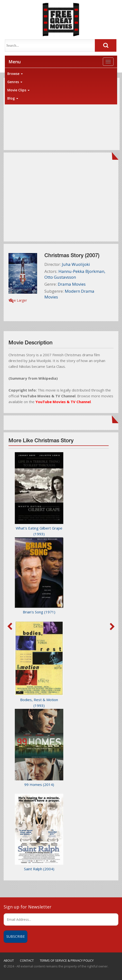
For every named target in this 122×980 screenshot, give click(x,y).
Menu (15, 62)
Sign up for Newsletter (28, 907)
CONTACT (27, 960)
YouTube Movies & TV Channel (63, 402)
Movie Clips (18, 90)
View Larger (18, 300)
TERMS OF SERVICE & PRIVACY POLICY (67, 960)
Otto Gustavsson (60, 277)
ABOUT (9, 960)
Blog (13, 98)
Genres (15, 82)
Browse (15, 74)
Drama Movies (72, 284)
